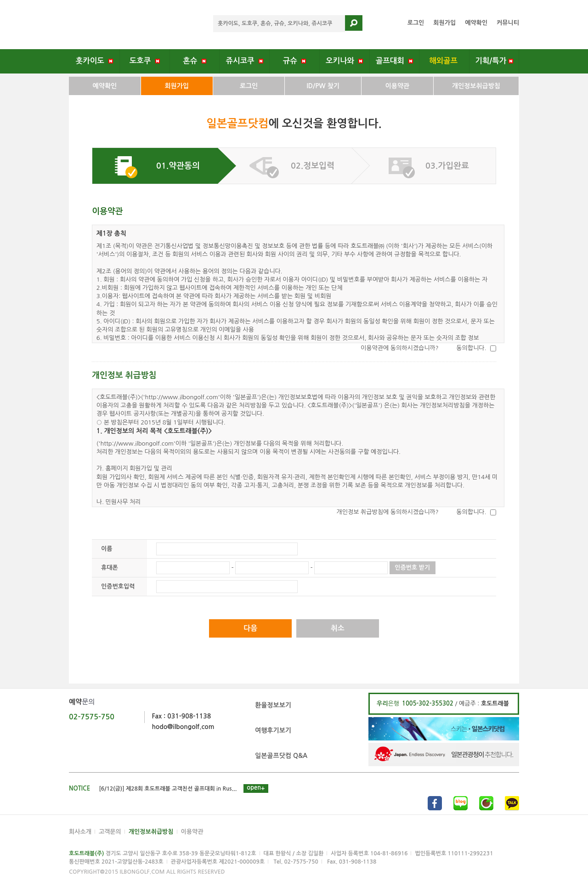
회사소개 (80, 832)
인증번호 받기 (412, 568)
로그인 (416, 23)
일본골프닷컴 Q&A (281, 756)
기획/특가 (494, 61)
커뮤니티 (508, 23)
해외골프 (444, 61)
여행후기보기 (273, 730)
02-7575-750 (92, 717)
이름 (107, 549)
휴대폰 (110, 568)
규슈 (294, 61)
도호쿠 (145, 61)
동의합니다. (471, 348)
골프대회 (394, 61)
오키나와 (344, 61)
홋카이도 (94, 61)
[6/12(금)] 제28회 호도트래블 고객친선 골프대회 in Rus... (168, 789)
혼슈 (194, 61)
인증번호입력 (118, 586)
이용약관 (398, 86)
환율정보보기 (273, 705)
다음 (250, 628)
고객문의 (110, 832)
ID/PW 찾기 (323, 86)
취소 (338, 628)
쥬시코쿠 (245, 61)
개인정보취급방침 (476, 86)
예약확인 (476, 23)
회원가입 (444, 23)
